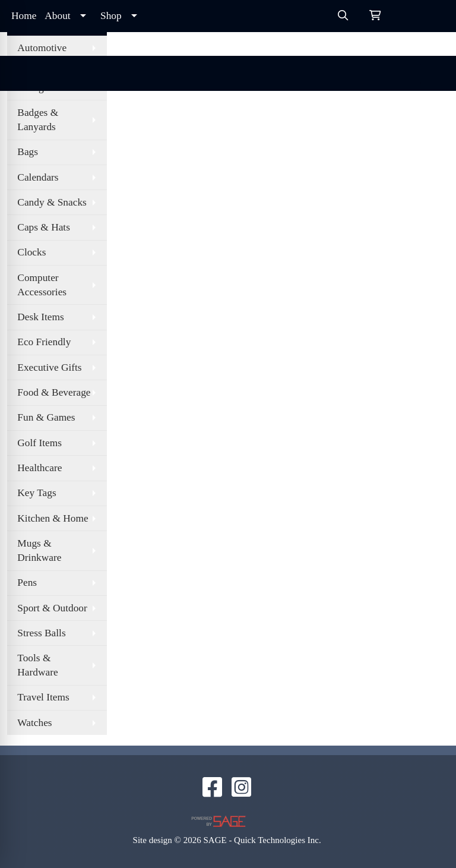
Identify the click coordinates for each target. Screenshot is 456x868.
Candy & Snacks (52, 202)
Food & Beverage (54, 392)
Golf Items (39, 443)
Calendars (38, 177)
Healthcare (39, 468)
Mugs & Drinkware (39, 550)
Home (24, 16)
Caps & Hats (44, 227)
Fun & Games (46, 417)
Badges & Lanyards (38, 120)
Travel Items (43, 697)
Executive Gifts (49, 367)
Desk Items (40, 317)
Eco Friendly (44, 342)
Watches (34, 723)
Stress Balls (41, 633)
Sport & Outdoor (52, 608)
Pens (27, 583)
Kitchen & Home (53, 518)
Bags (28, 152)
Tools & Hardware (37, 665)
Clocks (31, 252)
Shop (111, 16)
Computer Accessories (42, 285)
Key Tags (37, 493)
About (57, 16)
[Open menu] (432, 74)
